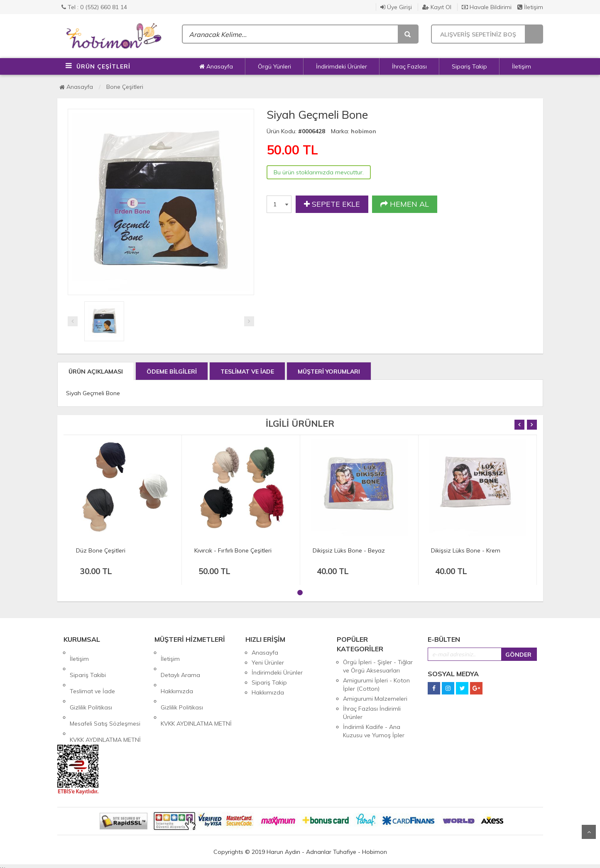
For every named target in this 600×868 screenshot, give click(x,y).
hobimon (364, 131)
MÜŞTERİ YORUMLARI (329, 372)
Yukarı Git (589, 832)
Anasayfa (216, 66)
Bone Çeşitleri (125, 87)
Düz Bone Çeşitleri (101, 550)
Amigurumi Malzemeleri (375, 699)
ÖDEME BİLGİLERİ (172, 372)
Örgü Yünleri (274, 66)
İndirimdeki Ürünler (342, 66)
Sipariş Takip (469, 66)
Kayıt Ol (437, 7)
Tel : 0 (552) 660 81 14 (94, 7)
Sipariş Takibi (88, 663)
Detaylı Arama (180, 663)
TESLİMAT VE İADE (247, 372)
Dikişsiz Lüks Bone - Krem (466, 550)
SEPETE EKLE (332, 204)
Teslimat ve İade (92, 672)
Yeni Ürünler (268, 663)
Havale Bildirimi (487, 7)
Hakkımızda (177, 672)
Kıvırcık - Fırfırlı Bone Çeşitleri (233, 550)
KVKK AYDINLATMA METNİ (105, 702)
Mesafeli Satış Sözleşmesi (105, 692)
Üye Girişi (396, 7)
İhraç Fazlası (409, 66)
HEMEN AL (405, 204)
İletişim (530, 7)
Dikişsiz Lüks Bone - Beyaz (349, 550)
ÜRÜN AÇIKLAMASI (96, 372)
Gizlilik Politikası (91, 682)
